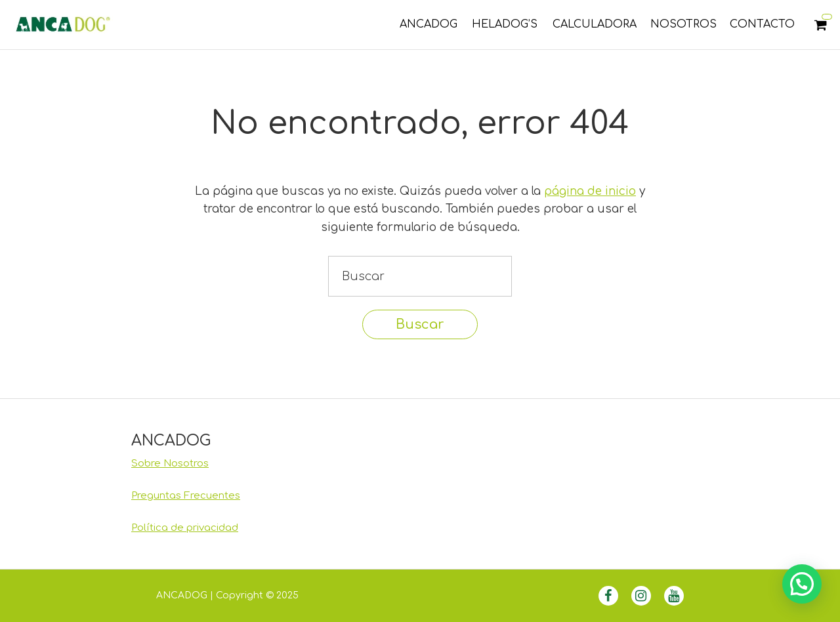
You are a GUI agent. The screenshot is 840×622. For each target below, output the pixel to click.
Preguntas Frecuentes (186, 496)
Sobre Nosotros (170, 464)
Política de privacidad (185, 528)
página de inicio (590, 191)
